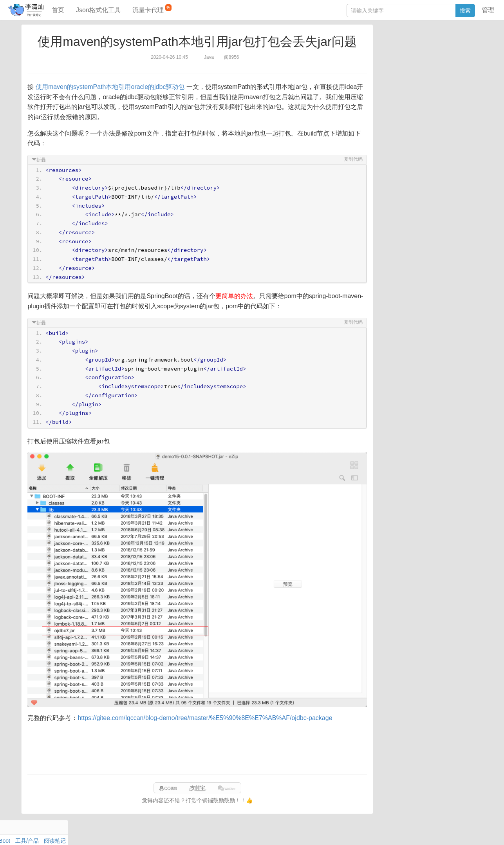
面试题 (438, 54)
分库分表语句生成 (399, 136)
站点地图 (380, 831)
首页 (58, 10)
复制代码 (351, 159)
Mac (473, 54)
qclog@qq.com (280, 831)
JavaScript (415, 54)
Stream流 (449, 63)
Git (381, 72)
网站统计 (405, 831)
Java (383, 45)
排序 (457, 72)
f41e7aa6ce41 (349, 831)
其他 (429, 63)
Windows (388, 63)
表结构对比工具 (396, 148)
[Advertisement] (197, 745)
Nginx (471, 63)
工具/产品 (466, 45)
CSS (472, 72)
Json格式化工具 (98, 10)
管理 (488, 10)
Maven (457, 54)
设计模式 (416, 72)
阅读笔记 (388, 54)
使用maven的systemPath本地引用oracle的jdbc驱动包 (112, 87)
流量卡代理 (152, 9)
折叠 (43, 160)
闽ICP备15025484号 (221, 831)
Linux (395, 72)
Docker (411, 63)
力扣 (397, 45)
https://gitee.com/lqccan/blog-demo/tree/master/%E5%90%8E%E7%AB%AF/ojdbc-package (207, 715)
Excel (384, 81)
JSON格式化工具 (398, 112)
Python (440, 72)
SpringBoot (438, 45)
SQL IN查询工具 (397, 124)
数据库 (414, 45)
